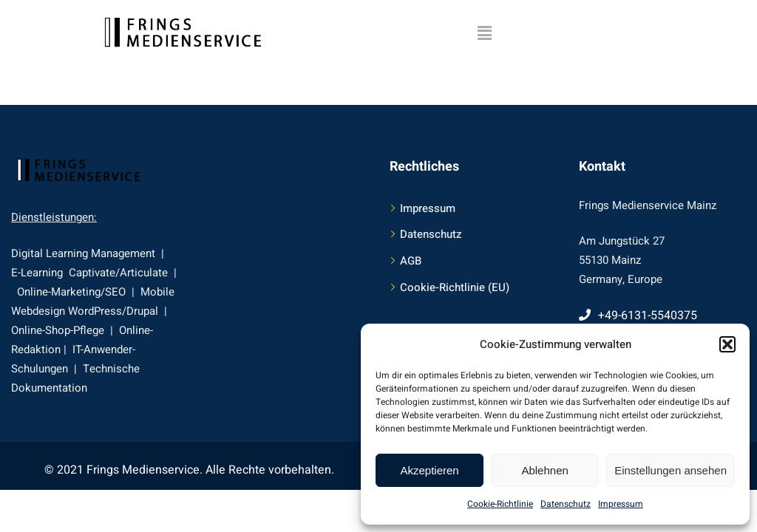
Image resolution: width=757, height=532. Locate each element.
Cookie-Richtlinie (500, 504)
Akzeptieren (429, 470)
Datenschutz (566, 504)
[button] (727, 344)
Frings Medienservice (143, 470)
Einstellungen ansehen (671, 470)
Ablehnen (544, 470)
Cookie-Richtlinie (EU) (455, 287)
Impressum (621, 504)
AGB (411, 261)
